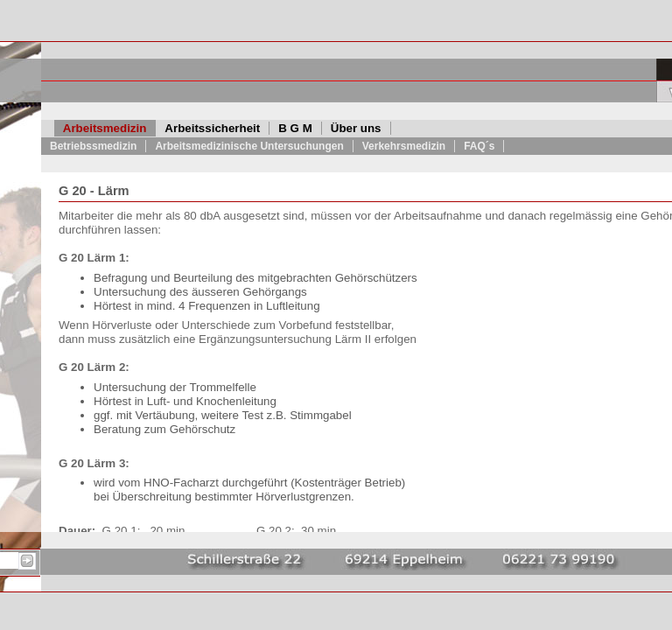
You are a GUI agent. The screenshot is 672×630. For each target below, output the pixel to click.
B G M (295, 128)
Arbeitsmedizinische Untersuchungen (249, 146)
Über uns (356, 128)
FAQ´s (479, 146)
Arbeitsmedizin (105, 128)
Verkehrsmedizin (404, 146)
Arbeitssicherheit (212, 128)
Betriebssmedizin (93, 146)
